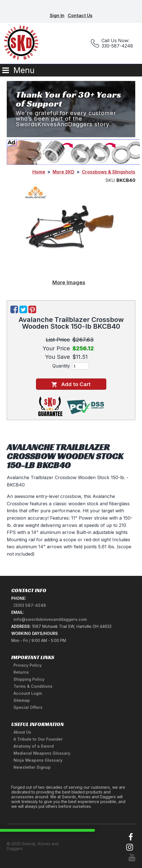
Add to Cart (71, 384)
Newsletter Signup (32, 767)
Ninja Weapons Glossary (38, 760)
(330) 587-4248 (30, 605)
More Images (69, 282)
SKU (110, 180)
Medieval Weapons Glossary (42, 753)
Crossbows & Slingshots (109, 172)
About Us (22, 732)
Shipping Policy (29, 679)
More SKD (64, 172)
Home (39, 172)
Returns (21, 672)
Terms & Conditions (33, 686)
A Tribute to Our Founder (38, 739)
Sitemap (22, 700)
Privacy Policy (28, 665)
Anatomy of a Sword (34, 746)
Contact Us (80, 15)
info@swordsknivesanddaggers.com (50, 619)
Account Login (28, 693)
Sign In (57, 15)
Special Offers (28, 707)
